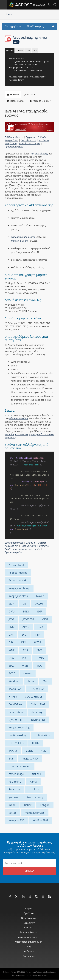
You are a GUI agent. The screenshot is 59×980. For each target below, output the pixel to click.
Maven (10, 50)
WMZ (25, 666)
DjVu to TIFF (16, 720)
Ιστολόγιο (44, 140)
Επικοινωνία (43, 975)
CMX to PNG (38, 704)
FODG (36, 743)
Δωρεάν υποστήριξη (30, 143)
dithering (37, 712)
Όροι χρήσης (32, 975)
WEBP (38, 642)
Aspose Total (16, 565)
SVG (24, 635)
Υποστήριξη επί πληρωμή (29, 942)
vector (12, 813)
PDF (25, 658)
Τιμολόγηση (29, 923)
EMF (40, 612)
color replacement (20, 766)
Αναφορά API (11, 140)
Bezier (28, 805)
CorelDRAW (15, 704)
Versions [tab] (30, 94)
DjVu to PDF (38, 720)
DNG (26, 612)
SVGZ (12, 673)
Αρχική (29, 908)
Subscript (14, 789)
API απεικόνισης (39, 154)
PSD (40, 627)
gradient (14, 797)
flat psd (37, 774)
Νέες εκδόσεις (29, 918)
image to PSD (30, 759)
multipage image (35, 813)
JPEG (11, 619)
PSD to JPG (15, 782)
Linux (31, 681)
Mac (45, 681)
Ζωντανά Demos (29, 932)
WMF (12, 650)
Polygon (45, 805)
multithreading (18, 735)
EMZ (11, 666)
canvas (28, 673)
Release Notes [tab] (16, 101)
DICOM (39, 604)
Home (8, 14)
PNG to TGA (37, 689)
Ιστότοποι (29, 951)
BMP (11, 604)
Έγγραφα (30, 137)
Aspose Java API (18, 580)
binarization (16, 712)
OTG (11, 658)
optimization (42, 735)
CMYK (29, 751)
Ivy (28, 50)
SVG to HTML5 (34, 697)
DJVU (12, 612)
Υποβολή (29, 871)
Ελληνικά (39, 5)
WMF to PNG (41, 820)
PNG (11, 627)
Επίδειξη (42, 137)
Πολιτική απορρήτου (19, 975)
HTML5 (40, 658)
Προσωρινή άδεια (14, 147)
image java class (18, 596)
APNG (26, 627)
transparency (35, 797)
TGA (39, 666)
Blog (29, 946)
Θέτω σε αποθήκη (18, 418)
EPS (23, 642)
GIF (24, 604)
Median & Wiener (20, 241)
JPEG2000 (28, 619)
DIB (11, 642)
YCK (44, 751)
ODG (45, 619)
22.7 (16, 42)
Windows (14, 681)
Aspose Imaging (18, 573)
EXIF (11, 759)
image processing (19, 727)
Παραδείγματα (28, 140)
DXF (11, 635)
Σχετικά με (29, 956)
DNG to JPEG (16, 743)
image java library (19, 588)
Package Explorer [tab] (40, 101)
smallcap (34, 789)
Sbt (35, 50)
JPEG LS (13, 751)
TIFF (37, 635)
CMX (39, 650)
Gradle (20, 50)
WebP (12, 805)
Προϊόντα (29, 913)
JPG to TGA (15, 689)
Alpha (33, 782)
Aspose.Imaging (30, 37)
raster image (16, 774)
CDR (25, 650)
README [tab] (13, 94)
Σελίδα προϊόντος (14, 137)
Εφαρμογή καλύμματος (23, 237)
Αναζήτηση (11, 143)
